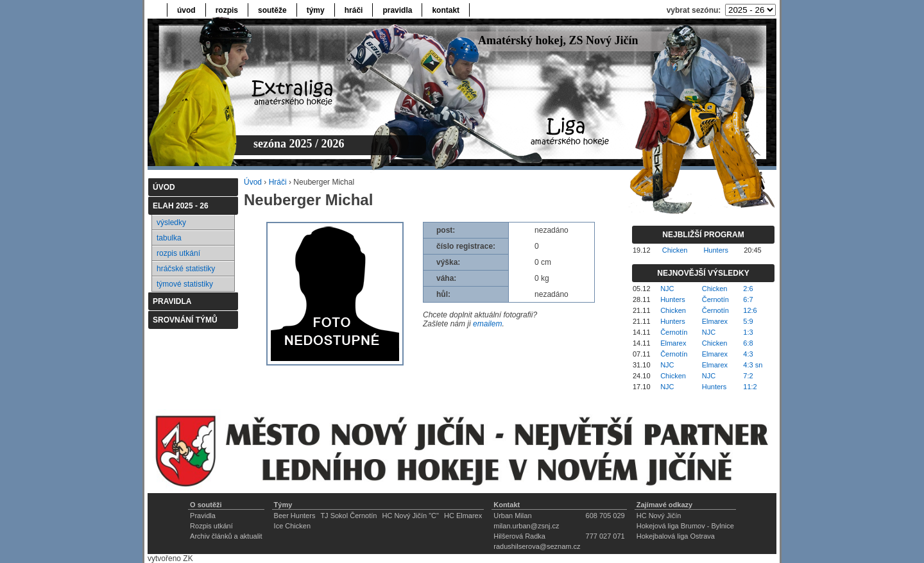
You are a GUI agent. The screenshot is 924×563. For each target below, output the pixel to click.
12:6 (750, 310)
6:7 (748, 299)
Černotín (715, 299)
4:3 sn (753, 365)
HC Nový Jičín (659, 516)
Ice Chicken (292, 526)
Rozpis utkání (211, 526)
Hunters (716, 250)
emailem (487, 324)
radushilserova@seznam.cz (537, 546)
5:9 (748, 321)
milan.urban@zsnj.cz (526, 526)
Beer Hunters (295, 516)
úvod (186, 10)
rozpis (227, 10)
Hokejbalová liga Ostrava (676, 536)
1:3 (748, 332)
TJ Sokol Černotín (348, 516)
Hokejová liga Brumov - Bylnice (685, 526)
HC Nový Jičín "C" (410, 516)
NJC (667, 289)
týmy (316, 10)
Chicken (675, 250)
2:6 (748, 289)
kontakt (446, 10)
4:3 (748, 354)
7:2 (748, 376)
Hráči (278, 182)
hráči (354, 10)
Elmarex (715, 321)
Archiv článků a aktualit (226, 536)
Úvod (253, 182)
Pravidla (203, 516)
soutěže (272, 10)
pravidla (397, 10)
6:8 (748, 343)
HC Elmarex (463, 516)
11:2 (750, 387)
